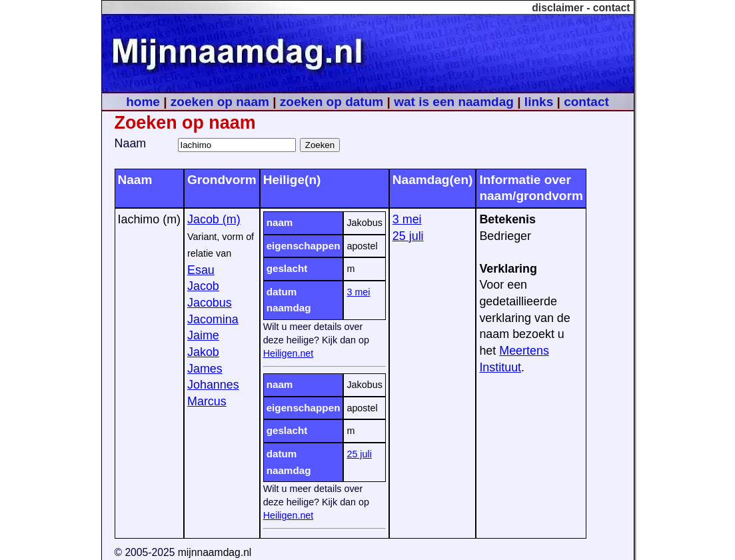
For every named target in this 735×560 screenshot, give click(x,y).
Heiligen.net (289, 353)
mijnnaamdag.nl (215, 552)
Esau (201, 270)
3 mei (358, 292)
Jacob (203, 286)
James (205, 369)
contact (612, 8)
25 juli (359, 454)
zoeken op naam (220, 102)
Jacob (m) (214, 219)
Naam (131, 143)
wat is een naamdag (454, 102)
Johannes (213, 385)
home (143, 102)
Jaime (203, 335)
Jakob (203, 352)
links (539, 102)
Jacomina (213, 319)
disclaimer (558, 8)
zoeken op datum (332, 102)
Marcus (207, 401)
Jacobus (210, 303)
